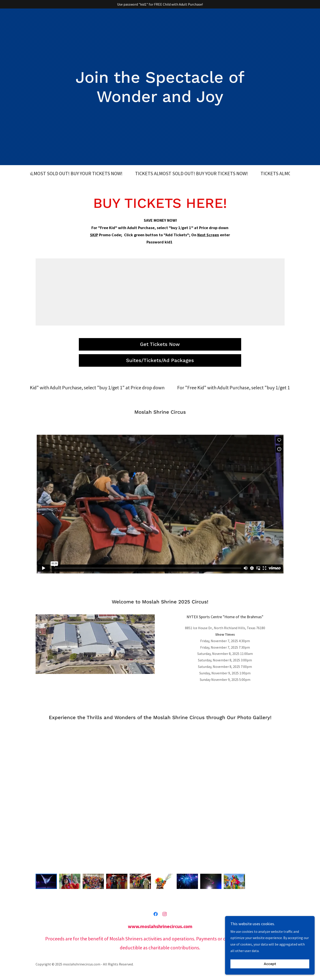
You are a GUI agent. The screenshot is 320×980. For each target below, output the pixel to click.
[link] (156, 914)
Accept (270, 970)
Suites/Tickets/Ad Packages (160, 360)
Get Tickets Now (160, 344)
